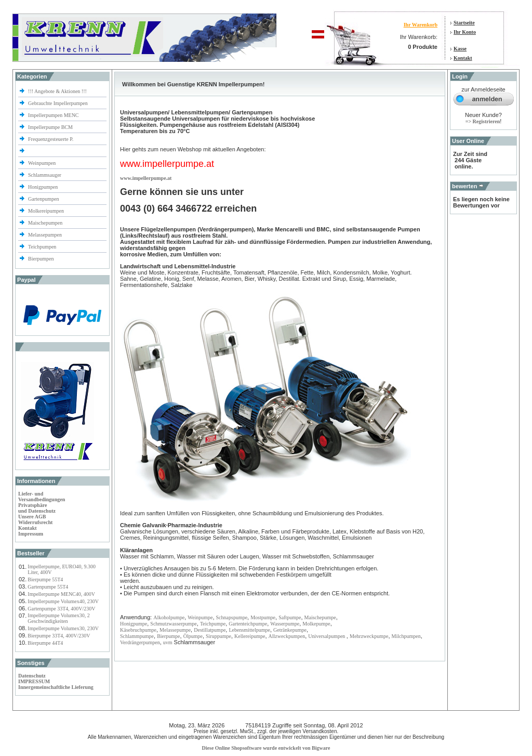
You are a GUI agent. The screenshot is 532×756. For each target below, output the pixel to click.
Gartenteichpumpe (248, 624)
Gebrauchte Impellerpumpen (58, 103)
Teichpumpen (42, 247)
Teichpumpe (213, 624)
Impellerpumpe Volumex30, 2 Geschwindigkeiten (58, 618)
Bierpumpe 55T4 (45, 579)
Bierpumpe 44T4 (45, 643)
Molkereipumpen (46, 211)
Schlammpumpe (137, 636)
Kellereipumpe (250, 636)
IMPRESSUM (34, 681)
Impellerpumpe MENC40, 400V (61, 594)
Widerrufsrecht (35, 522)
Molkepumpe (316, 624)
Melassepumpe (175, 630)
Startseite (464, 23)
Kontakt (463, 58)
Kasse (460, 49)
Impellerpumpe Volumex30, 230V (63, 628)
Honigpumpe (134, 624)
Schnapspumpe (232, 617)
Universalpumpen (327, 636)
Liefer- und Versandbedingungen (42, 497)
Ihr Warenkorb (421, 25)
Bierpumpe (168, 636)
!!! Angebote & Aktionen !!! (57, 91)
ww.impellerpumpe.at (148, 178)
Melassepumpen (45, 235)
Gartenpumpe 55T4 (48, 587)
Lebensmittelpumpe (249, 630)
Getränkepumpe (290, 630)
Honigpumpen (43, 187)
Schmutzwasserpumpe (173, 624)
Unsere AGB (32, 517)
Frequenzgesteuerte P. (51, 139)
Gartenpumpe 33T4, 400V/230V (61, 609)
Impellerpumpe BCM (50, 127)
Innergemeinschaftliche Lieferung (56, 687)
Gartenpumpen (43, 199)
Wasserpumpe (285, 624)
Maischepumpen (45, 223)
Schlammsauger (45, 175)
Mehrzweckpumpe (369, 636)
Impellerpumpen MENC (53, 115)
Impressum (31, 534)
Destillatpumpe (210, 630)
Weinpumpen (42, 163)
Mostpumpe (263, 617)
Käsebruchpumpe (138, 630)
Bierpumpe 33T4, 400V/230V (59, 636)
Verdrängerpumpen (140, 642)
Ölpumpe (193, 636)
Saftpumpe (290, 617)
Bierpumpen (41, 259)
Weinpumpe (200, 617)
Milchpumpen (406, 636)
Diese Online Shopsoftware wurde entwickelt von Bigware (266, 748)
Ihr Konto (465, 32)
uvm (168, 642)
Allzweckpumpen (287, 636)
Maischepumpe (320, 617)
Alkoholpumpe (169, 617)
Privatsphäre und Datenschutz (37, 508)
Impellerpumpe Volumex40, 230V (63, 601)
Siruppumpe (218, 636)
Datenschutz (32, 676)
